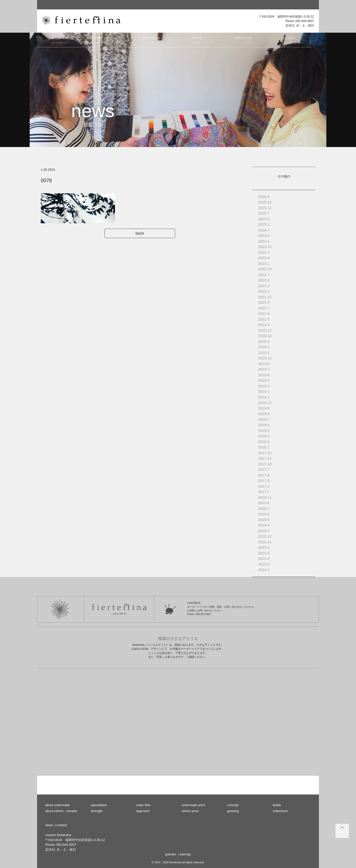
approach (143, 811)
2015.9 (264, 547)
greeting (233, 811)
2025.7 (264, 213)
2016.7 (264, 508)
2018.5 (264, 431)
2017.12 (265, 453)
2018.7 (264, 419)
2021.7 (264, 308)
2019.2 (264, 391)
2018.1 (264, 447)
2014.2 (264, 570)
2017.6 (264, 475)
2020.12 (265, 330)
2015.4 (264, 558)
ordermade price (193, 805)
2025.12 (265, 202)
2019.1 (264, 397)
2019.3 (264, 386)
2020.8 (264, 341)
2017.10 (265, 464)
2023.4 (264, 258)
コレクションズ (243, 40)
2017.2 (264, 486)
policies (170, 854)
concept (233, 805)
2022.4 (264, 280)
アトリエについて (151, 40)
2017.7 (264, 469)
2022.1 (264, 291)
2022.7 (264, 275)
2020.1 (264, 353)
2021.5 (264, 319)
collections (280, 811)
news (49, 825)
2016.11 (265, 497)
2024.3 (264, 241)
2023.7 (264, 252)
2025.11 (265, 208)
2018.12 (265, 403)
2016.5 (264, 520)
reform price (190, 811)
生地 (197, 40)
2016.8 (264, 503)
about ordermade (57, 805)
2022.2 (264, 286)
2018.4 (264, 436)
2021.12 (265, 297)
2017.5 (264, 481)
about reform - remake (61, 811)
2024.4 (264, 236)
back (143, 233)
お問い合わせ (289, 40)
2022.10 (265, 269)
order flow (143, 805)
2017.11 (265, 458)
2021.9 (264, 302)
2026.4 (264, 197)
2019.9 (264, 364)
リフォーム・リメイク (106, 40)
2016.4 (264, 525)
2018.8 (264, 414)
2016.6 (264, 514)
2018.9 (264, 408)
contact (62, 825)
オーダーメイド (60, 40)
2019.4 (264, 380)
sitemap (185, 854)
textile (277, 805)
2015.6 (264, 553)
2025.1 (264, 224)
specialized (99, 805)
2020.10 (265, 336)
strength (97, 811)
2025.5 (264, 219)
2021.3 (264, 325)
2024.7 (264, 230)
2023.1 (264, 263)
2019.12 (265, 358)
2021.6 (264, 313)
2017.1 (264, 492)
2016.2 (264, 531)
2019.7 (264, 369)
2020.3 (264, 347)
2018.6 (264, 425)
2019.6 (264, 375)
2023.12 (265, 247)
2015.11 (265, 542)
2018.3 (264, 442)
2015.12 (265, 536)
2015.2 (264, 564)
